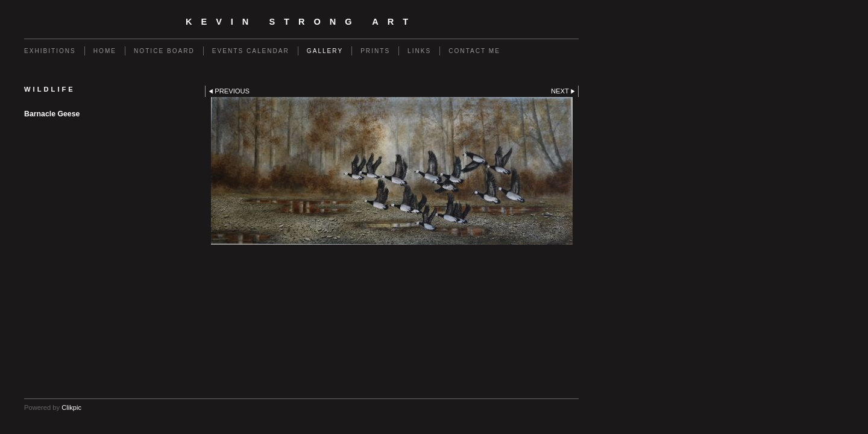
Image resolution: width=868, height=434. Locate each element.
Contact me (474, 51)
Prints (375, 51)
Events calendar (251, 51)
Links (419, 51)
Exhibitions (50, 51)
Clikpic (71, 407)
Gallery (325, 51)
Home (105, 51)
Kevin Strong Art (301, 22)
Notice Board (164, 51)
